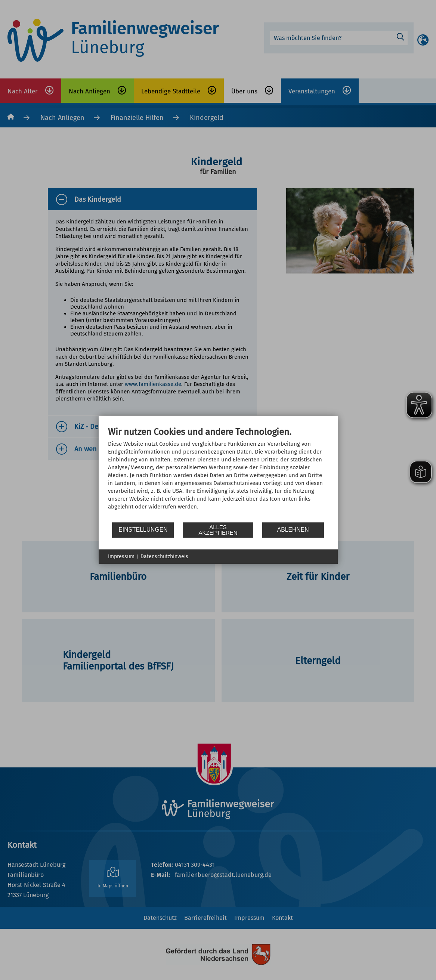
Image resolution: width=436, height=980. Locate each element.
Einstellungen (143, 530)
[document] (218, 474)
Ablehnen (293, 530)
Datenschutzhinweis (164, 557)
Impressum (121, 557)
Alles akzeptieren (218, 530)
